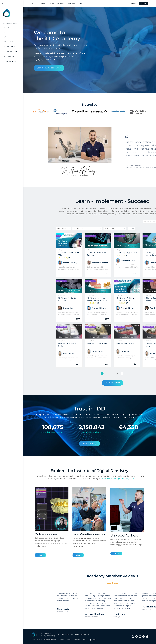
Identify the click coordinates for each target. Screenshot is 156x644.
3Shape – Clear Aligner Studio (44, 345)
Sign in (134, 4)
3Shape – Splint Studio (102, 343)
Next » (99, 373)
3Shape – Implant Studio (74, 343)
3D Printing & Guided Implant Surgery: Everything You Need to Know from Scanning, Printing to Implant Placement (132, 254)
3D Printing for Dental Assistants (44, 299)
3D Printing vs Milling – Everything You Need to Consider (75, 299)
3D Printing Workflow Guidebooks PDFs (104, 299)
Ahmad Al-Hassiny (47, 263)
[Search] (126, 4)
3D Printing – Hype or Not (104, 253)
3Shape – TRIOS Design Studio (131, 345)
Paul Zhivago (132, 308)
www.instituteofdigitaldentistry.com (118, 479)
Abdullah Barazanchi (77, 263)
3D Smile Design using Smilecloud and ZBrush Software (131, 299)
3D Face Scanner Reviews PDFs (46, 254)
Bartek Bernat (46, 353)
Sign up (144, 4)
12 (95, 373)
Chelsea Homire (46, 308)
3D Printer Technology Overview (73, 254)
